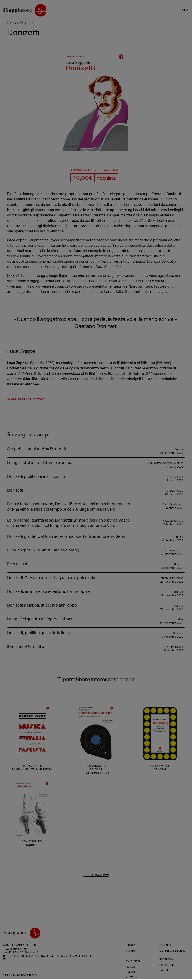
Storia (131, 945)
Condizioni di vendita (174, 951)
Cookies (165, 945)
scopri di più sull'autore (26, 399)
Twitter (165, 970)
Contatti (132, 951)
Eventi (130, 972)
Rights (131, 956)
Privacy (131, 977)
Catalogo (133, 961)
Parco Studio (27, 976)
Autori (131, 967)
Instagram (167, 965)
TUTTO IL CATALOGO (96, 875)
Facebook (166, 960)
